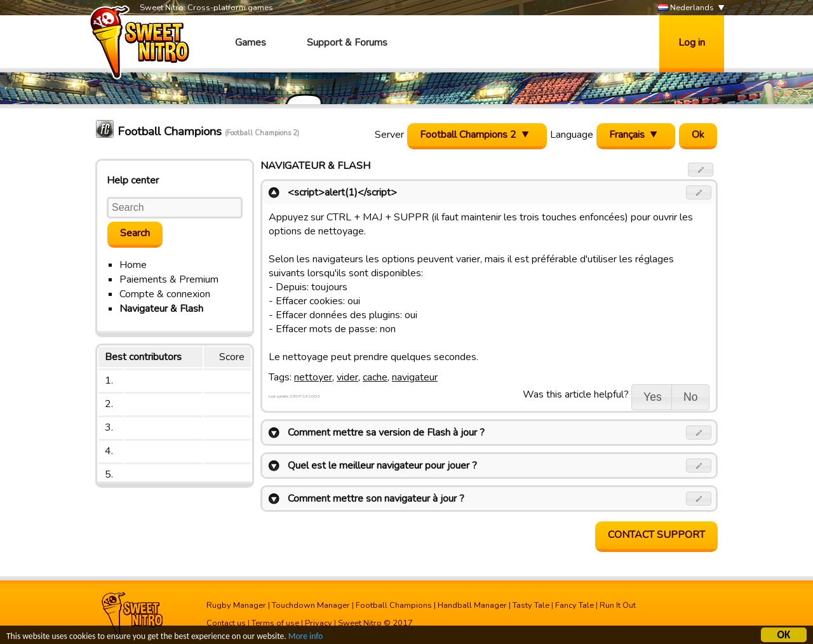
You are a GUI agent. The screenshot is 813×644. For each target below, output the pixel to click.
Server (389, 135)
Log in (692, 43)
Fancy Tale (574, 605)
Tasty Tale (531, 605)
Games (251, 43)
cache (375, 377)
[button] (701, 170)
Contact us (226, 623)
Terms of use (275, 623)
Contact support (656, 535)
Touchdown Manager (311, 605)
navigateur (415, 377)
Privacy (319, 623)
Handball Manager (472, 605)
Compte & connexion (165, 294)
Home (133, 265)
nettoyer (313, 377)
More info (306, 637)
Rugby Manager (236, 605)
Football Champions (394, 605)
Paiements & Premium (169, 279)
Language (572, 135)
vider (347, 377)
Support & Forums (347, 43)
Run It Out (618, 605)
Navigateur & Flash (161, 309)
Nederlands (686, 8)
